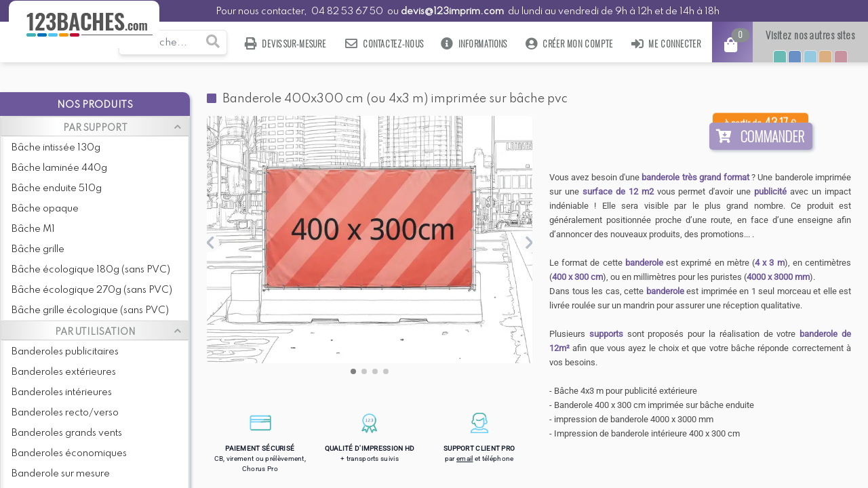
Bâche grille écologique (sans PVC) (90, 310)
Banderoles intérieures (62, 392)
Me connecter (666, 44)
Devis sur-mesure (285, 44)
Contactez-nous (384, 44)
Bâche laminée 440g (59, 168)
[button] (353, 371)
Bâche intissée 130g (56, 148)
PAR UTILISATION (95, 332)
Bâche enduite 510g (57, 188)
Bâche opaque (45, 209)
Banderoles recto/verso (65, 413)
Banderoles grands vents (67, 433)
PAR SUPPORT (95, 128)
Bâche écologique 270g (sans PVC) (92, 290)
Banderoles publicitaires (65, 352)
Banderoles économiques (69, 453)
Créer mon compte (569, 44)
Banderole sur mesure (61, 474)
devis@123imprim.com (452, 12)
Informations (474, 44)
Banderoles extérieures (64, 372)
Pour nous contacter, (262, 12)
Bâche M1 (33, 229)
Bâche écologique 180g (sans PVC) (91, 270)
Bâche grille (38, 249)
